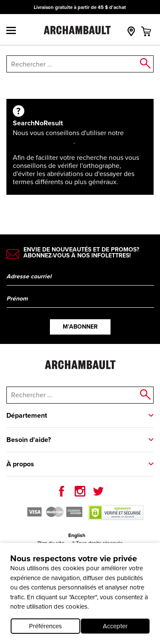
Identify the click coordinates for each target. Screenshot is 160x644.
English (77, 535)
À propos (20, 464)
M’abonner (80, 327)
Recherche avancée (43, 141)
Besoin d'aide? (29, 440)
